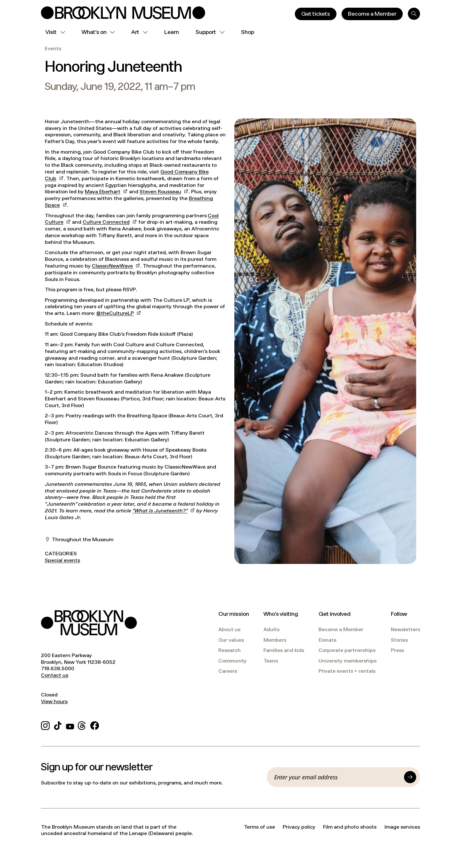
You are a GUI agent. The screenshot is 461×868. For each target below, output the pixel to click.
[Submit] (410, 777)
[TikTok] (58, 724)
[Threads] (82, 724)
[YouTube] (70, 724)
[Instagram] (45, 724)
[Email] (337, 777)
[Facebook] (95, 724)
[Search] (414, 14)
